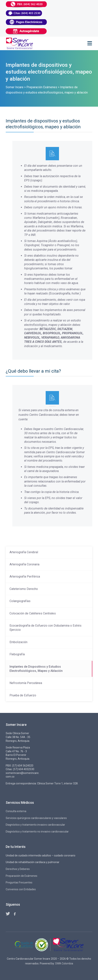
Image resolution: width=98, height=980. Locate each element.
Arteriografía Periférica (25, 576)
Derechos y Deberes (18, 869)
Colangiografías (20, 601)
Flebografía (17, 654)
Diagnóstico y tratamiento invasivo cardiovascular (35, 825)
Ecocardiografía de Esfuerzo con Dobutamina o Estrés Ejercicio (45, 628)
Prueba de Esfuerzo (23, 695)
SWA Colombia (64, 963)
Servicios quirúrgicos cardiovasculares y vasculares (36, 818)
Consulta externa (16, 811)
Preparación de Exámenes (22, 876)
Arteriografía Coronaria (24, 564)
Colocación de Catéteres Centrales (33, 613)
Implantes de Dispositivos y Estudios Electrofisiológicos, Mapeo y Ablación (36, 669)
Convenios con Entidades (21, 889)
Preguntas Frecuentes (19, 882)
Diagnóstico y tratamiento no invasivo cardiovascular (37, 832)
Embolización (18, 642)
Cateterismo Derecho (24, 589)
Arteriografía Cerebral (24, 552)
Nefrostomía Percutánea (26, 683)
